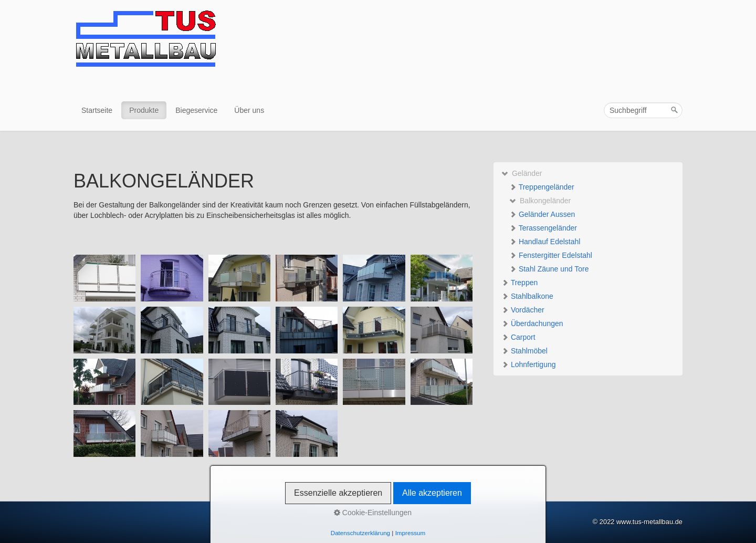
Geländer (522, 173)
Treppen (519, 283)
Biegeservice (196, 110)
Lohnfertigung (529, 364)
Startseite (97, 110)
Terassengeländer (543, 228)
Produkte (144, 110)
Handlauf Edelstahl (545, 242)
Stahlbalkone (527, 296)
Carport (518, 337)
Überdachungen (532, 323)
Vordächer (523, 310)
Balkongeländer (540, 201)
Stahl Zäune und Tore (549, 269)
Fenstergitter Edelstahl (551, 255)
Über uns (249, 110)
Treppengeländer (542, 187)
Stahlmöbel (524, 351)
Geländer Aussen (542, 214)
